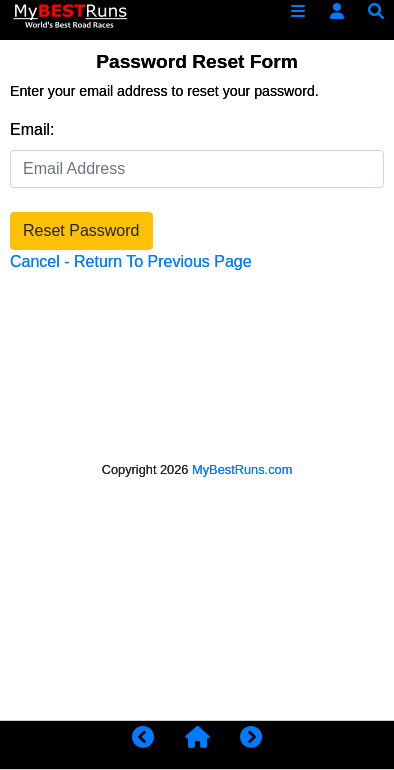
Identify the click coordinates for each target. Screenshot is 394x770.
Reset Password (81, 230)
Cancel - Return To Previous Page (131, 261)
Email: (32, 129)
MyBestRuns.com (242, 469)
